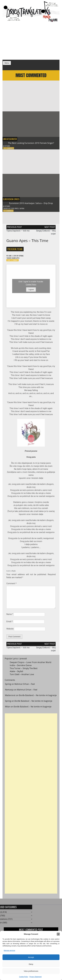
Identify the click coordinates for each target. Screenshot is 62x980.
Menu (7, 63)
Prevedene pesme (15, 250)
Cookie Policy (24, 977)
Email (10, 623)
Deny (31, 964)
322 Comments (9, 149)
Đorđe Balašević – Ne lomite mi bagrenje (38, 696)
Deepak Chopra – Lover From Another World (30, 663)
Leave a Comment (13, 261)
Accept (31, 957)
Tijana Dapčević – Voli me (18, 232)
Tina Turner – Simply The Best (24, 669)
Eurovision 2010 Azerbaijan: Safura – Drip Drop (31, 204)
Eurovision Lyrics (11, 200)
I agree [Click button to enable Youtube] (31, 291)
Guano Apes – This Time (27, 242)
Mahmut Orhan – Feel (25, 685)
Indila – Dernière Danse (21, 666)
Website (10, 630)
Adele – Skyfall (16, 672)
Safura (22, 210)
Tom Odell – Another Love (22, 675)
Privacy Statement (35, 977)
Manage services (9, 951)
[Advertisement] (31, 41)
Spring (21, 257)
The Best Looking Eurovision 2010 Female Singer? (31, 144)
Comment (11, 584)
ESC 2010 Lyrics (13, 210)
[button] (58, 934)
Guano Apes (16, 259)
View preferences (31, 971)
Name (10, 615)
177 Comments (8, 212)
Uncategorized (10, 140)
